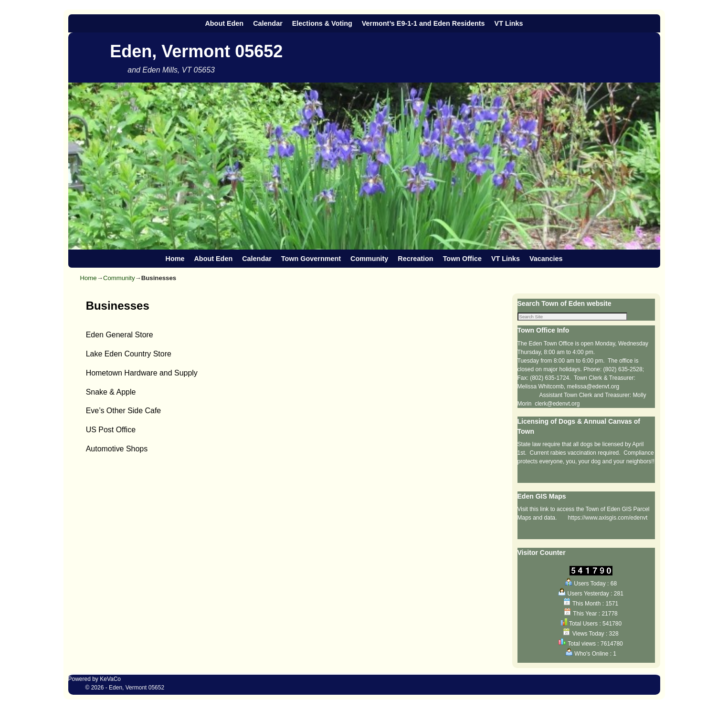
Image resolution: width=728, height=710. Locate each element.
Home (175, 259)
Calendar (268, 23)
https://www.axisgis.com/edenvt (608, 519)
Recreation (415, 259)
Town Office (462, 259)
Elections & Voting (322, 23)
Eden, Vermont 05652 (196, 51)
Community (369, 259)
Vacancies (546, 259)
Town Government (311, 259)
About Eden (224, 23)
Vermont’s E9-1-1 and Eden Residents (423, 23)
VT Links (509, 23)
